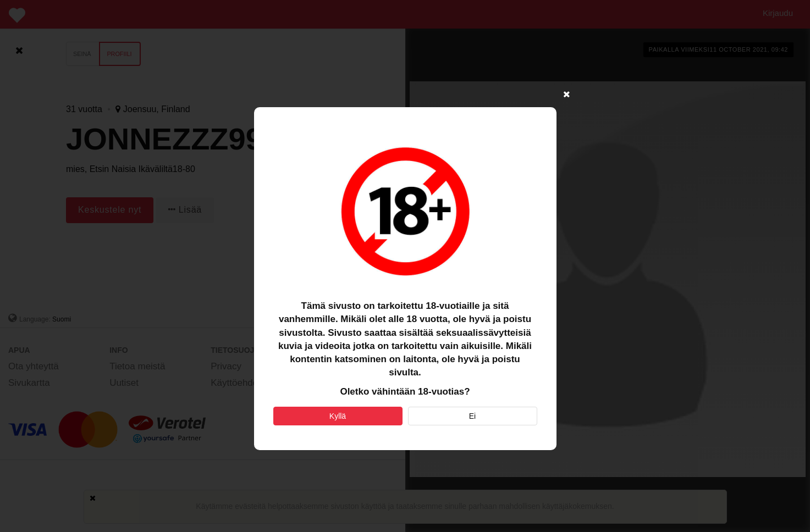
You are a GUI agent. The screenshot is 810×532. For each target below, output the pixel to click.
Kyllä (338, 416)
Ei (472, 416)
